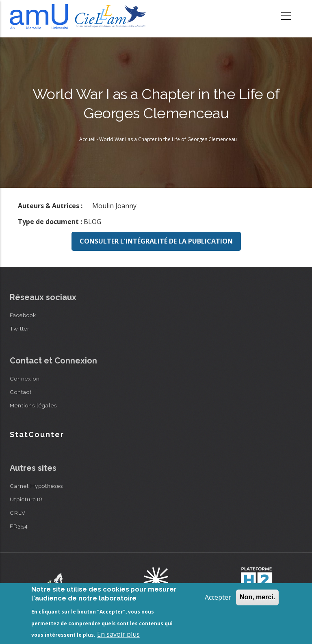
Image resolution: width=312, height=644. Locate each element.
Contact (21, 392)
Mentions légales (33, 405)
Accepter (218, 597)
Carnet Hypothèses (36, 486)
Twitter (20, 329)
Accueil (87, 139)
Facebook (23, 315)
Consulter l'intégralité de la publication (156, 241)
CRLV (18, 513)
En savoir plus (118, 634)
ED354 (19, 526)
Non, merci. (257, 597)
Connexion (25, 379)
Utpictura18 (26, 499)
